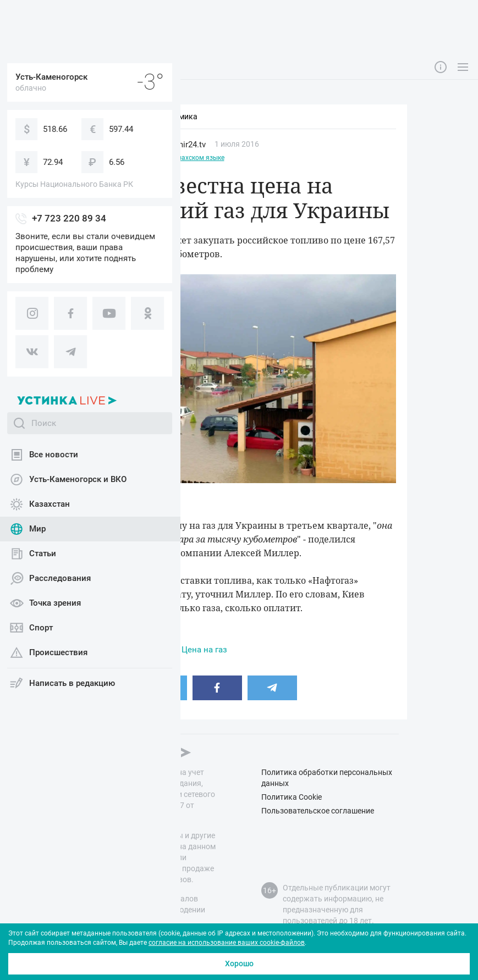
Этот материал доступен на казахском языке (153, 158)
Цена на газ (204, 650)
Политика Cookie (292, 797)
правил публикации (107, 921)
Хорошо (239, 964)
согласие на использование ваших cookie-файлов (227, 943)
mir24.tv (191, 145)
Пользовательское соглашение (318, 811)
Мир (100, 144)
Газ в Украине (144, 650)
